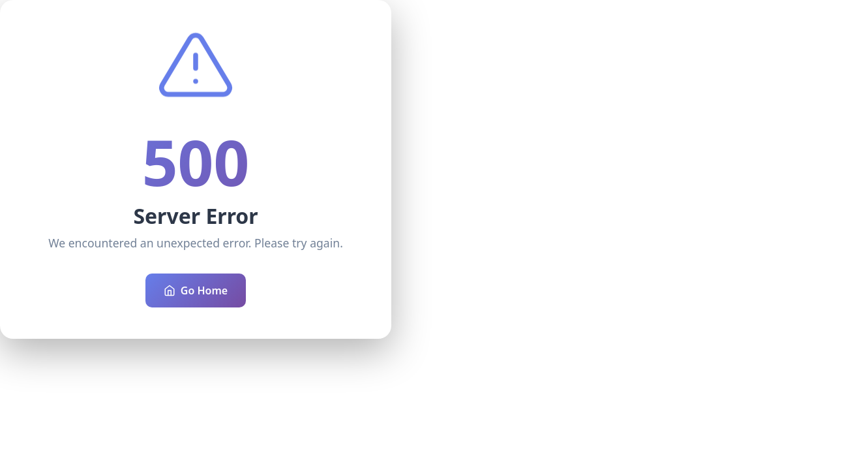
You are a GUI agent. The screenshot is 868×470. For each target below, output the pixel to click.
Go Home (196, 290)
